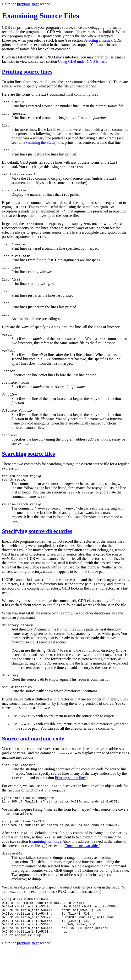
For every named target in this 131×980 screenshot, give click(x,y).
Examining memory (44, 864)
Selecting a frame (97, 40)
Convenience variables (82, 868)
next (36, 4)
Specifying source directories (37, 548)
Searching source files (28, 468)
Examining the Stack (39, 145)
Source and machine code (33, 757)
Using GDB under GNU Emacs (82, 61)
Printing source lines (27, 72)
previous (24, 4)
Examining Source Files (41, 16)
